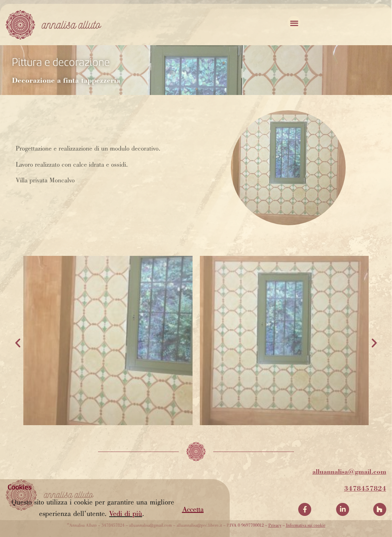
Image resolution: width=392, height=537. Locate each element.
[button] (193, 510)
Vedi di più (126, 514)
